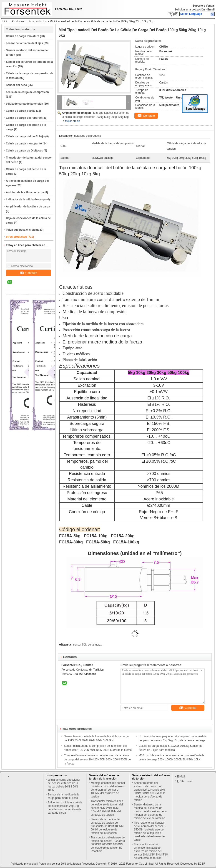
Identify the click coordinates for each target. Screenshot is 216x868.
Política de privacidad (24, 864)
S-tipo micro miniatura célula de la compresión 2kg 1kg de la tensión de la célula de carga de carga (65, 808)
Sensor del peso (16, 85)
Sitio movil (185, 781)
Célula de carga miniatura (23, 36)
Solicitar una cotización (190, 10)
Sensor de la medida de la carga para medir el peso (64, 796)
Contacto (28, 273)
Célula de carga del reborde (24, 118)
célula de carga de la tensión (24, 104)
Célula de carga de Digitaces (24, 151)
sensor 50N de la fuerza (88, 645)
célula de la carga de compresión (27, 92)
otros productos (37, 21)
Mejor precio (73, 121)
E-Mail (181, 777)
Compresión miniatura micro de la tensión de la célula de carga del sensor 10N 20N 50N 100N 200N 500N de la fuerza (97, 759)
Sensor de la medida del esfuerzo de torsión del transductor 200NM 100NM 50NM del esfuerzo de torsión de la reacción (107, 826)
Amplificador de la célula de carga (28, 207)
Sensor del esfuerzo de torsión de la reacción (104, 777)
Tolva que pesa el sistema (23, 230)
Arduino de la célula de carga (25, 192)
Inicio (5, 21)
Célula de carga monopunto (24, 144)
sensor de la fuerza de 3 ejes (24, 43)
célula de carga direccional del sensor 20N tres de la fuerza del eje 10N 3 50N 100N (64, 785)
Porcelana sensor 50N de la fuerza (60, 864)
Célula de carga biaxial (21, 111)
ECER (202, 864)
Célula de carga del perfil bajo (25, 136)
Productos (18, 21)
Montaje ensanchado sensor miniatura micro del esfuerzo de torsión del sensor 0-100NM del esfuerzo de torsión (108, 790)
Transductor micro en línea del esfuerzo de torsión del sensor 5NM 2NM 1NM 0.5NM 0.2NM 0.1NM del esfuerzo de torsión (107, 808)
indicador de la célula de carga (26, 199)
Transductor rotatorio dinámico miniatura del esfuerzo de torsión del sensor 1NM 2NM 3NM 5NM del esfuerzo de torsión (151, 851)
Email (211, 10)
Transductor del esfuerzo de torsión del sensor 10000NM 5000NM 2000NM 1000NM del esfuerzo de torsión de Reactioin (108, 844)
